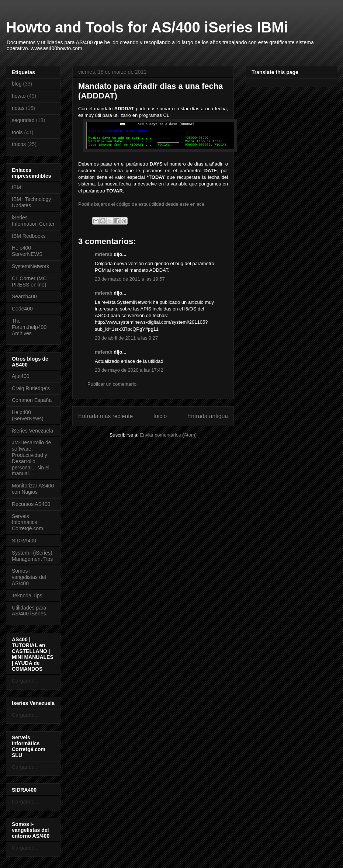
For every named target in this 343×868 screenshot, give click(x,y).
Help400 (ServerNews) (28, 415)
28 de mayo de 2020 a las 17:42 (129, 370)
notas (18, 108)
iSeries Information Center (33, 221)
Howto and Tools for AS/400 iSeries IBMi (147, 27)
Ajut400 (20, 376)
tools (17, 132)
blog (17, 84)
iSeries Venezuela (32, 431)
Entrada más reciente (105, 416)
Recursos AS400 (31, 504)
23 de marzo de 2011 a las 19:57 (130, 279)
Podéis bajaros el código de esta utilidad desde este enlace (141, 204)
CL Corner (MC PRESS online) (29, 282)
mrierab (104, 254)
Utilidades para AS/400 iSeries (29, 611)
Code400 (22, 309)
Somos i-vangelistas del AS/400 (29, 577)
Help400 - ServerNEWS (27, 251)
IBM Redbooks (29, 236)
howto (19, 96)
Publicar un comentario (112, 384)
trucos (19, 144)
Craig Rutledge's (31, 388)
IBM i (18, 187)
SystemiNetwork (30, 266)
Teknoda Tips (27, 596)
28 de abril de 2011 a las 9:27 (126, 338)
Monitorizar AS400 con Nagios (33, 489)
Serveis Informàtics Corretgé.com (27, 522)
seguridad (23, 120)
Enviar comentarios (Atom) (168, 435)
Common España (32, 400)
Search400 (24, 296)
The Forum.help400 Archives (29, 327)
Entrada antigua (208, 416)
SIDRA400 (24, 541)
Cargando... (25, 681)
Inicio (160, 416)
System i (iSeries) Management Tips (32, 556)
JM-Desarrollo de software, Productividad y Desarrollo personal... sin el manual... (32, 458)
